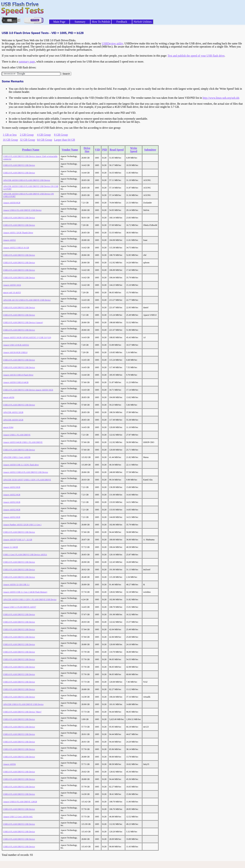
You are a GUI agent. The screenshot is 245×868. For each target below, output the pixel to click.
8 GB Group (61, 135)
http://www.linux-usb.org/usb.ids (221, 98)
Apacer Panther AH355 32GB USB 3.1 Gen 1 (22, 525)
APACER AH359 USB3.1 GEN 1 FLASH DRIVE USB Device (30, 600)
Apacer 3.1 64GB (10, 547)
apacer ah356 (9, 397)
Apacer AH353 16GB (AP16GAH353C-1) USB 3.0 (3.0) (27, 337)
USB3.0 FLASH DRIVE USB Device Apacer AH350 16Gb (28, 390)
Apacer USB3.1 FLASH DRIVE (17, 435)
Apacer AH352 (9, 240)
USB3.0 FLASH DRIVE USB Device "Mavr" (22, 712)
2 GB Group (27, 135)
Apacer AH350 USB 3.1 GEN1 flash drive (21, 465)
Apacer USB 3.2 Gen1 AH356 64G (18, 817)
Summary (80, 22)
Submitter (150, 150)
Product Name (31, 150)
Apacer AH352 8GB (12, 487)
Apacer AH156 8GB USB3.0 (15, 352)
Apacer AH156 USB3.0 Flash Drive (18, 375)
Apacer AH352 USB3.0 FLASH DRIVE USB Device (26, 472)
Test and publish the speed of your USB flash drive (196, 56)
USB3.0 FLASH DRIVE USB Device (19, 165)
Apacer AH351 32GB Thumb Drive (18, 233)
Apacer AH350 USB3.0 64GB (16, 382)
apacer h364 (8, 427)
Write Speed (134, 150)
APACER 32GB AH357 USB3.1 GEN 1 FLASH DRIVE (27, 480)
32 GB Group (27, 140)
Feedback (122, 22)
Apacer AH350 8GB (12, 203)
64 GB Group (45, 140)
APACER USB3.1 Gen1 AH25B (17, 457)
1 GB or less (10, 135)
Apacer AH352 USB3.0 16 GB (16, 248)
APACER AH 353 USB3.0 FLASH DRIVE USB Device (27, 300)
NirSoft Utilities (143, 22)
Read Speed (117, 150)
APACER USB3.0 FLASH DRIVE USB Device (23, 704)
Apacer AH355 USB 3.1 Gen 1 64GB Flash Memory (25, 592)
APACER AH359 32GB (13, 420)
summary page (27, 62)
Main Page (59, 22)
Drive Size (87, 150)
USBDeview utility (112, 43)
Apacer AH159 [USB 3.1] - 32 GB (18, 540)
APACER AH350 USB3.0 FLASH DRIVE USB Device (27, 180)
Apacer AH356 (9, 764)
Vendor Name (70, 150)
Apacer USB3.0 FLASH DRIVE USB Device (22, 210)
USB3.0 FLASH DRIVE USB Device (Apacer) (23, 322)
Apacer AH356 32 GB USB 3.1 (16, 585)
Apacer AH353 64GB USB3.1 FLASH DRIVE (23, 442)
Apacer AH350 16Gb (12, 285)
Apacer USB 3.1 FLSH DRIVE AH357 (20, 607)
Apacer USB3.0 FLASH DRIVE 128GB (20, 802)
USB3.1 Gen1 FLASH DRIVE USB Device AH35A (25, 555)
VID (97, 150)
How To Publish (101, 22)
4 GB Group (44, 135)
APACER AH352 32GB (13, 412)
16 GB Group (10, 140)
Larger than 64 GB (64, 140)
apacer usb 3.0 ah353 (12, 293)
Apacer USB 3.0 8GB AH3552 (16, 345)
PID (105, 150)
